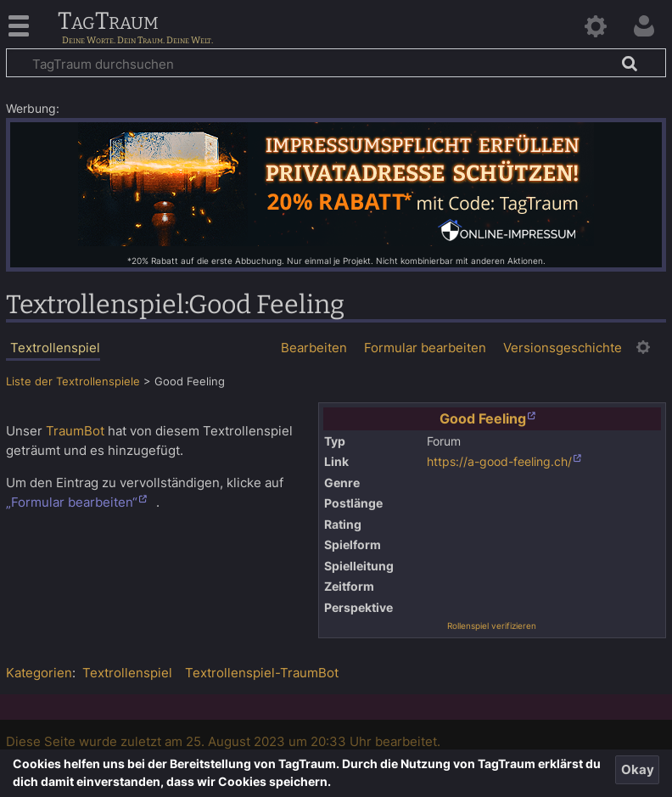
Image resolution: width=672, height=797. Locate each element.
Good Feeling (483, 418)
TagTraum (108, 22)
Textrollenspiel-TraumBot (262, 673)
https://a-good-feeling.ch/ (499, 462)
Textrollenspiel (127, 673)
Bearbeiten (314, 348)
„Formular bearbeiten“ (72, 502)
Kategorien (39, 673)
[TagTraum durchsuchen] (336, 63)
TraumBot (75, 431)
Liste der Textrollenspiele (73, 382)
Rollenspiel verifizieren (492, 626)
